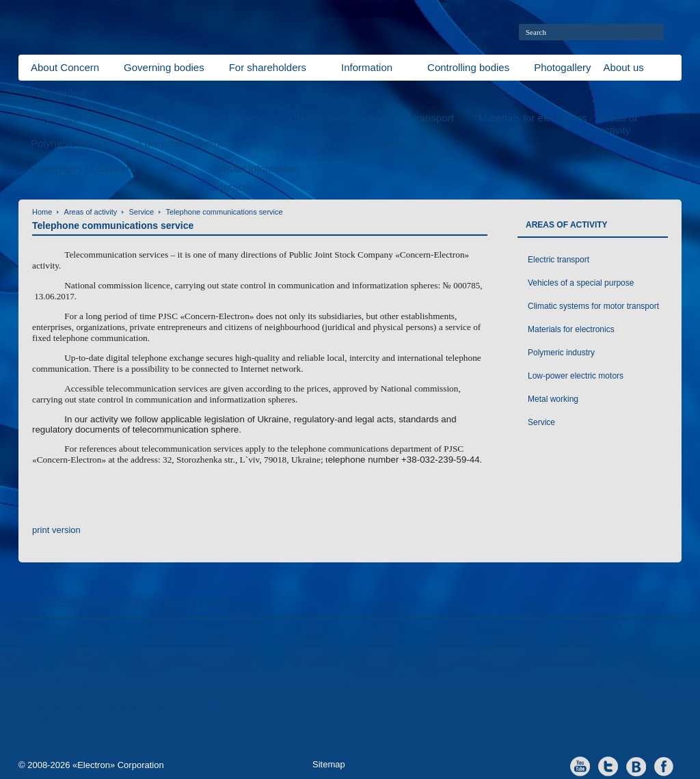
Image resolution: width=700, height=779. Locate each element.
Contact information (255, 168)
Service (388, 143)
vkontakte (636, 766)
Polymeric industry (73, 143)
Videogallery (59, 93)
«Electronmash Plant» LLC (97, 666)
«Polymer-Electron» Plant (317, 666)
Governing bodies (164, 67)
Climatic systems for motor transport (372, 118)
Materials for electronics (533, 118)
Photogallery (562, 67)
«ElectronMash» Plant (89, 687)
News (173, 168)
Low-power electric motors (199, 143)
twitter (608, 766)
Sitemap (329, 764)
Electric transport (69, 118)
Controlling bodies (468, 67)
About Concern (65, 67)
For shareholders (268, 67)
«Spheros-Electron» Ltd (311, 645)
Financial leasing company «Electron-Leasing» (562, 651)
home (676, 32)
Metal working (315, 143)
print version (56, 530)
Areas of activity (91, 212)
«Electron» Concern (85, 645)
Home (42, 212)
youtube (580, 766)
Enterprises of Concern (83, 168)
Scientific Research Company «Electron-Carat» (131, 713)
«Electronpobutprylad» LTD (320, 687)
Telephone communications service (224, 212)
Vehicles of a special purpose (199, 118)
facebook (664, 766)
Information (367, 67)
